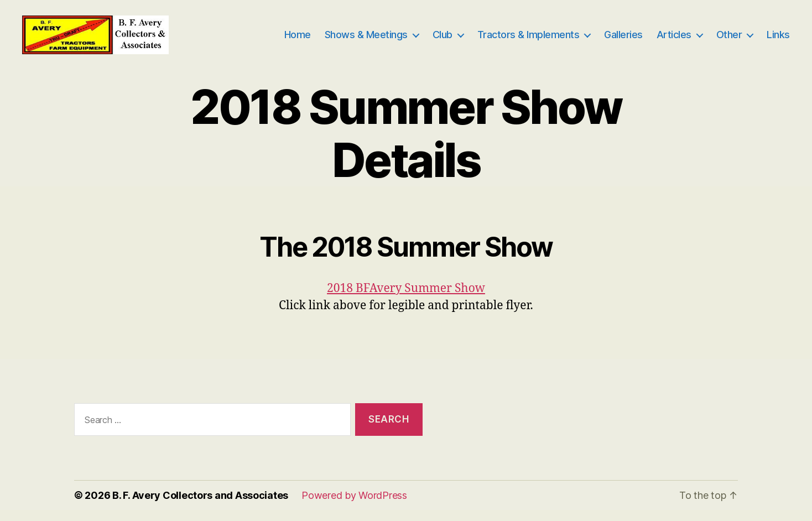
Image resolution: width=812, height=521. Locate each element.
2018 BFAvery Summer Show (406, 299)
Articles (674, 40)
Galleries (623, 40)
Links (778, 40)
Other (729, 40)
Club (443, 40)
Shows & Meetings (366, 40)
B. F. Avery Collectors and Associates (200, 506)
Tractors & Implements (529, 40)
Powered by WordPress (354, 506)
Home (298, 40)
